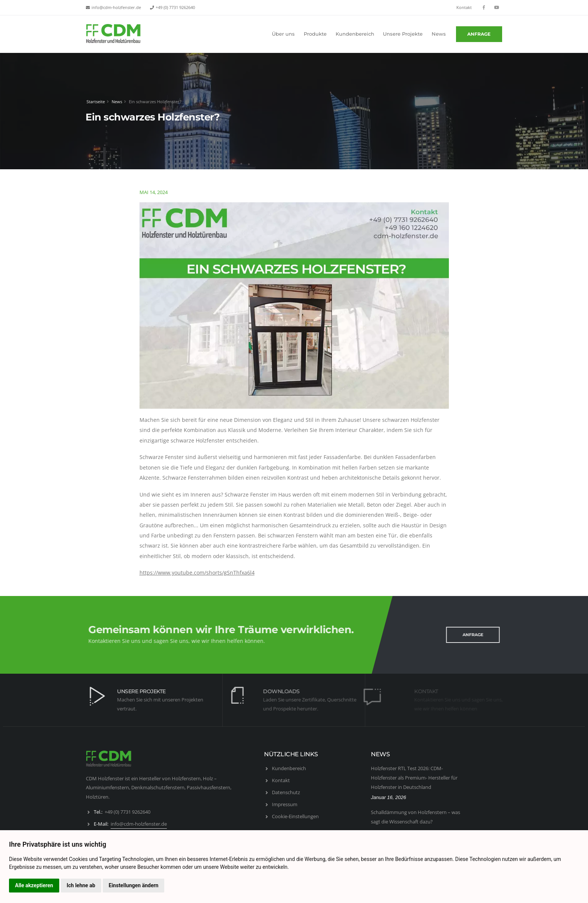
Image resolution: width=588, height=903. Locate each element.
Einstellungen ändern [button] (134, 885)
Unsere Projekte (403, 34)
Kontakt (464, 8)
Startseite (94, 102)
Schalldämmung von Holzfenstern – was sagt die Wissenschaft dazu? (415, 817)
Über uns (283, 34)
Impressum (285, 804)
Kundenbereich (355, 34)
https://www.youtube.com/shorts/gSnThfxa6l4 (197, 573)
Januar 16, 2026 (388, 797)
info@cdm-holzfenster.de (116, 8)
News (439, 34)
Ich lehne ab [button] (81, 885)
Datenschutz (286, 792)
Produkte (315, 34)
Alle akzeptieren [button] (34, 885)
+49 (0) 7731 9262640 (175, 8)
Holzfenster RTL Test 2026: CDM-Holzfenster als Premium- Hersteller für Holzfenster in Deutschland (414, 777)
